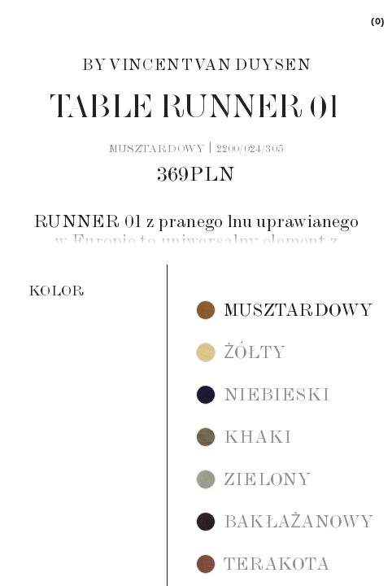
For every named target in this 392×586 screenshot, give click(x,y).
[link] (377, 21)
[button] (285, 310)
